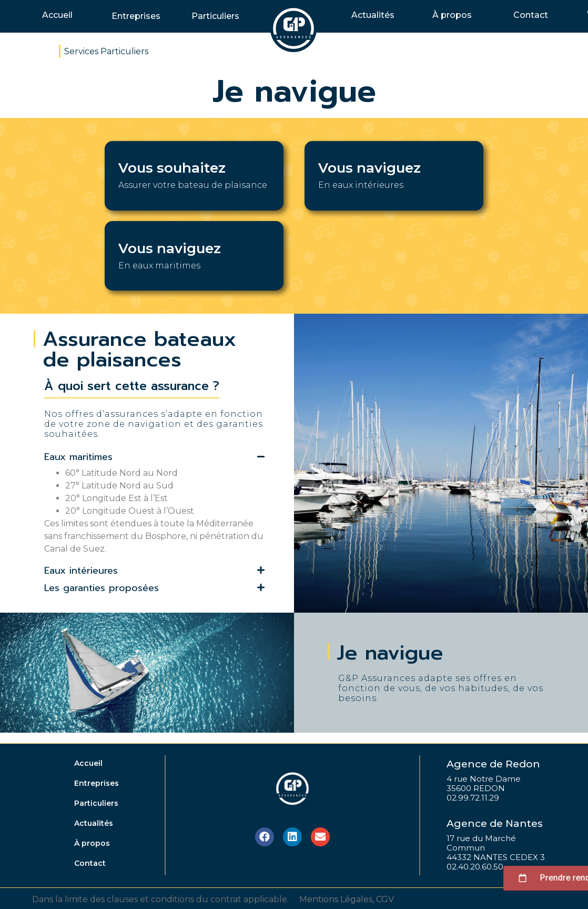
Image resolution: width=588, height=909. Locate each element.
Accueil (57, 15)
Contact (531, 15)
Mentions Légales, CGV (347, 899)
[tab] (154, 458)
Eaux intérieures (81, 571)
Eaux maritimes (78, 457)
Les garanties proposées (102, 588)
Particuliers (215, 16)
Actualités (373, 15)
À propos (452, 15)
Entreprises (136, 16)
